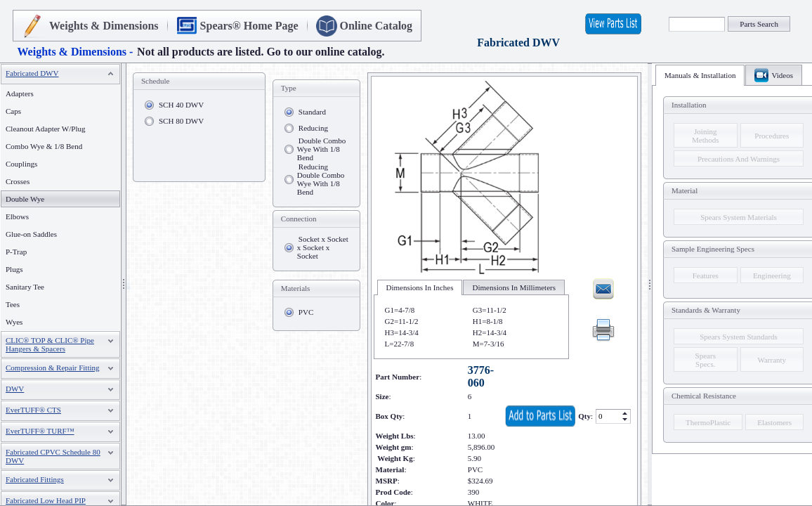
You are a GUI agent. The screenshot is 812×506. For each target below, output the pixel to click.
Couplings (21, 164)
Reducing (313, 128)
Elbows (17, 216)
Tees (13, 304)
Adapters (20, 93)
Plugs (14, 269)
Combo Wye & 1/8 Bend (44, 146)
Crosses (18, 181)
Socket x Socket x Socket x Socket (323, 247)
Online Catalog (376, 26)
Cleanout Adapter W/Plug (45, 129)
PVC (306, 312)
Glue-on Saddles (31, 234)
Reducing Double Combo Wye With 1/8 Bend (321, 179)
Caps (13, 111)
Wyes (14, 322)
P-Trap (16, 252)
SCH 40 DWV (181, 105)
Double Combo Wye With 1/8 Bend (322, 149)
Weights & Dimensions (104, 26)
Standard (312, 112)
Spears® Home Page (249, 26)
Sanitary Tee (25, 287)
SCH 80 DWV (181, 121)
